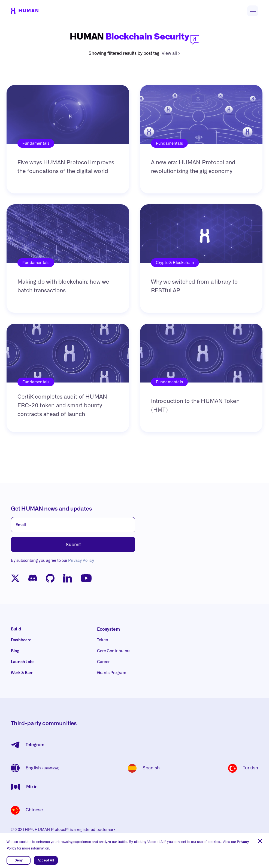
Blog (15, 651)
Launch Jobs (23, 662)
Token (103, 640)
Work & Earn (22, 673)
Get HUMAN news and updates (51, 509)
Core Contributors (114, 651)
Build (16, 629)
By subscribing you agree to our (52, 561)
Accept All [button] (46, 860)
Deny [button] (19, 860)
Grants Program (112, 673)
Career (103, 662)
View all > (171, 53)
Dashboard (21, 640)
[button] (260, 841)
